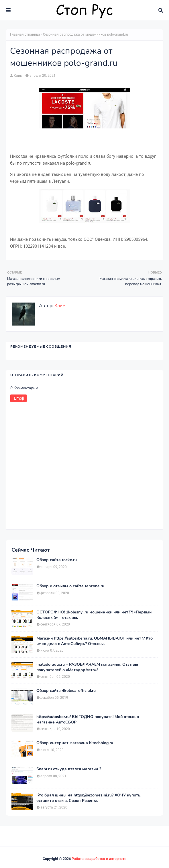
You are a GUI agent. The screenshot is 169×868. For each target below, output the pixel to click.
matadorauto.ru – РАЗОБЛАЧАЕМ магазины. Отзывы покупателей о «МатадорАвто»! (87, 667)
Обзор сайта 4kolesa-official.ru (66, 691)
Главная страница (25, 34)
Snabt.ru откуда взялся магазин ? (69, 769)
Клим (18, 76)
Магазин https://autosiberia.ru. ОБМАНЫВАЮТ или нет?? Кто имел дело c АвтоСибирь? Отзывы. (95, 641)
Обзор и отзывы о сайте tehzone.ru (70, 586)
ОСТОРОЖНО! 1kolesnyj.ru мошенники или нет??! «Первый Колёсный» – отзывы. (94, 615)
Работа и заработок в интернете (99, 859)
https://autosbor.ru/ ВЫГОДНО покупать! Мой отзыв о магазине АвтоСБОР (88, 719)
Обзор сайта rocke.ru (57, 560)
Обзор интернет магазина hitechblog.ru (75, 743)
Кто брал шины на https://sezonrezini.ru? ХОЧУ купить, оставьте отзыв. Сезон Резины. (89, 798)
